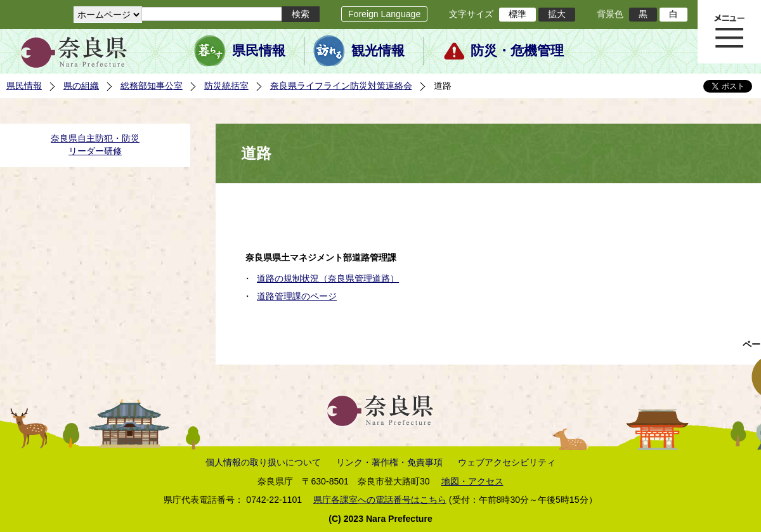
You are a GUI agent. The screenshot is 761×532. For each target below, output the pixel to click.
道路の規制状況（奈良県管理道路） (328, 278)
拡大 (557, 14)
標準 (517, 14)
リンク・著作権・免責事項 (389, 462)
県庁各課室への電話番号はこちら (380, 500)
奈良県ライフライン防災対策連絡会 (341, 86)
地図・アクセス (472, 481)
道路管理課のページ (297, 296)
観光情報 (378, 51)
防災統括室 (226, 86)
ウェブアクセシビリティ (507, 462)
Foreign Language (384, 14)
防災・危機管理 (517, 51)
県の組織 (81, 86)
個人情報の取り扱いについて (263, 462)
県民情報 (259, 51)
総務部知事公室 (152, 86)
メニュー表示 (729, 32)
